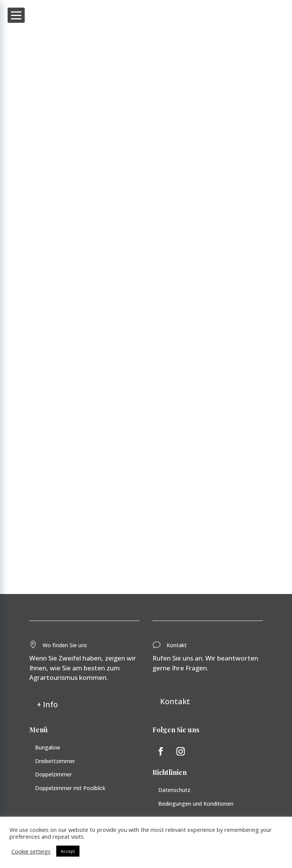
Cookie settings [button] (31, 851)
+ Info (47, 706)
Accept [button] (68, 851)
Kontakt (175, 704)
